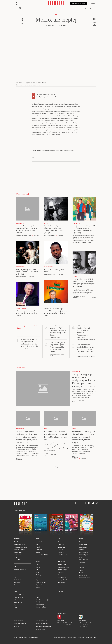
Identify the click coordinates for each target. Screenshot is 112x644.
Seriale (38, 573)
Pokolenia (79, 9)
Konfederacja (18, 583)
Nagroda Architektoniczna (43, 585)
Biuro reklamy (18, 618)
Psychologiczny (62, 578)
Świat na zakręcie (63, 570)
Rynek (43, 9)
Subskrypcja (80, 504)
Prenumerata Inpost (68, 504)
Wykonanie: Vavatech (72, 638)
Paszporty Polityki (41, 583)
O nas (81, 573)
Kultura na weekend (63, 568)
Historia (82, 550)
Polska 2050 (17, 580)
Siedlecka (60, 542)
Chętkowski (61, 553)
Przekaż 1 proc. (84, 555)
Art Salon (38, 588)
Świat (37, 9)
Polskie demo (61, 583)
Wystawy (38, 575)
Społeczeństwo (84, 553)
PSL (15, 578)
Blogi (61, 9)
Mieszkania (39, 542)
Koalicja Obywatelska (20, 570)
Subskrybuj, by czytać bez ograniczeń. (48, 97)
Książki (38, 565)
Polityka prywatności (41, 621)
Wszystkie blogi (62, 555)
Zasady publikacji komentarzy (44, 618)
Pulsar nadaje (61, 585)
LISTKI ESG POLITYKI (43, 555)
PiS (15, 573)
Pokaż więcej (56, 468)
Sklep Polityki (83, 576)
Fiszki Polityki (83, 621)
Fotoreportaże (83, 548)
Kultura (49, 9)
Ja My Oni (17, 558)
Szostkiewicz (61, 548)
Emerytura (39, 550)
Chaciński (60, 550)
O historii (60, 575)
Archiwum (82, 565)
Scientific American (20, 550)
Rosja (16, 606)
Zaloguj (92, 3)
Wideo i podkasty (69, 9)
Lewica (16, 575)
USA (15, 600)
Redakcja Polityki (19, 615)
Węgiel (38, 548)
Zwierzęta (82, 563)
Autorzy (82, 568)
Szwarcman (61, 545)
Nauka (55, 9)
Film (37, 570)
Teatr (37, 578)
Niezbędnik (17, 560)
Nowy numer (25, 9)
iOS (58, 621)
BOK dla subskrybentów (20, 624)
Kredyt (38, 553)
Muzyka (38, 568)
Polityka (16, 542)
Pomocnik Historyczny (20, 548)
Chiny (16, 608)
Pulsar (38, 598)
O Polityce (17, 627)
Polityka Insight (23, 638)
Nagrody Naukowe (41, 608)
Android (62, 621)
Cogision (59, 638)
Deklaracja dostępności (42, 624)
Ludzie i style (83, 545)
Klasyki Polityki (84, 560)
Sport (81, 558)
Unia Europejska (19, 598)
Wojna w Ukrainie (19, 595)
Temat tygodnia (62, 565)
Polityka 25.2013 (37, 151)
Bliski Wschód (18, 603)
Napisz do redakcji (19, 621)
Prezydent (17, 585)
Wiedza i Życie (18, 553)
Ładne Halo (64, 638)
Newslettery (83, 542)
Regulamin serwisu (41, 615)
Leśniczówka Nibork (34, 638)
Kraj (32, 9)
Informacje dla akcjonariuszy (44, 627)
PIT (37, 545)
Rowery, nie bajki (63, 580)
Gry (37, 580)
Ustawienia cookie (40, 630)
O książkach (61, 573)
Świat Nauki (17, 555)
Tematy (81, 571)
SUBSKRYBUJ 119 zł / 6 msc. (78, 3)
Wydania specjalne (19, 545)
